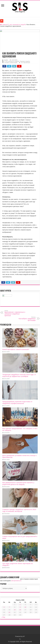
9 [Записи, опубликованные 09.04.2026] (20, 607)
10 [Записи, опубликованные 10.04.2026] (25, 607)
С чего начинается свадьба (17, 25)
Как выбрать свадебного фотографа (25, 319)
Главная (4, 25)
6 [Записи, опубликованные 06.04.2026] (4, 607)
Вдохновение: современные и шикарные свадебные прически (15, 313)
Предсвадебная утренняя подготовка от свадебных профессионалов (17, 402)
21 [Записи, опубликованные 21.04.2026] (9, 612)
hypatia (6, 60)
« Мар (3, 617)
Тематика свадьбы (25, 61)
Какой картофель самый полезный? (16, 349)
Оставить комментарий (11, 63)
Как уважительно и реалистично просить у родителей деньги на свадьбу (18, 483)
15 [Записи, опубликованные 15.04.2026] (15, 610)
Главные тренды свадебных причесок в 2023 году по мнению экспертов (19, 510)
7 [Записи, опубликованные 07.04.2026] (9, 607)
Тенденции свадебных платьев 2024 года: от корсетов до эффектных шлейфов (19, 375)
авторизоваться (16, 581)
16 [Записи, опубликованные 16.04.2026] (20, 610)
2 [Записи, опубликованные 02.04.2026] (20, 605)
